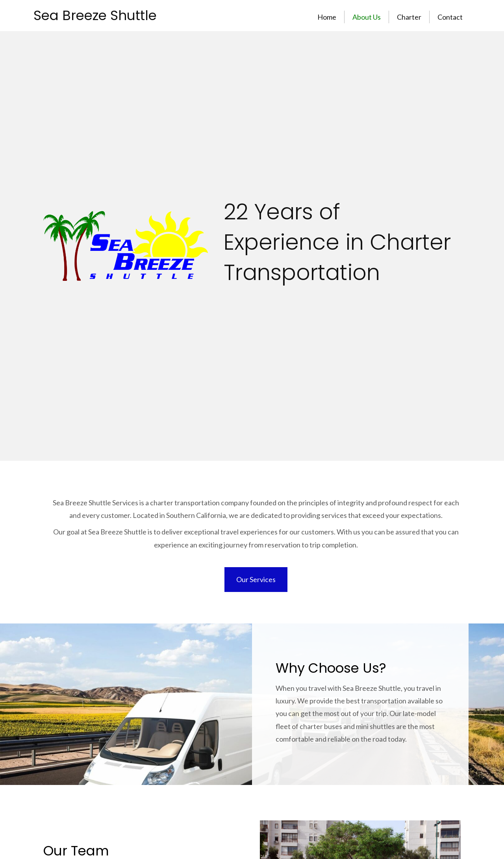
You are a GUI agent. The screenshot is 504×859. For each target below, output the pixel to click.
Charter (409, 17)
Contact (450, 17)
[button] (256, 579)
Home (327, 17)
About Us (367, 17)
